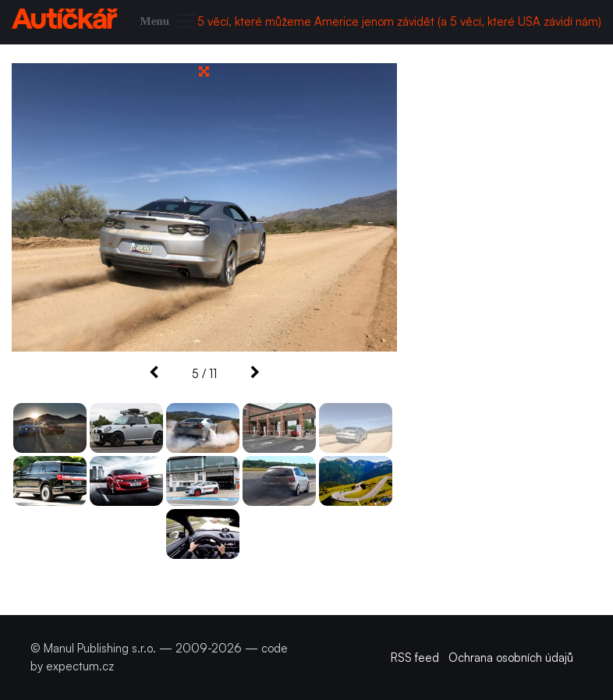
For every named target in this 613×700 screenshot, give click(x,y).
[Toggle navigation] (169, 22)
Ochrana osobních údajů (511, 658)
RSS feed (415, 658)
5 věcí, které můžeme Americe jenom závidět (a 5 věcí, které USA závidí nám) (399, 21)
